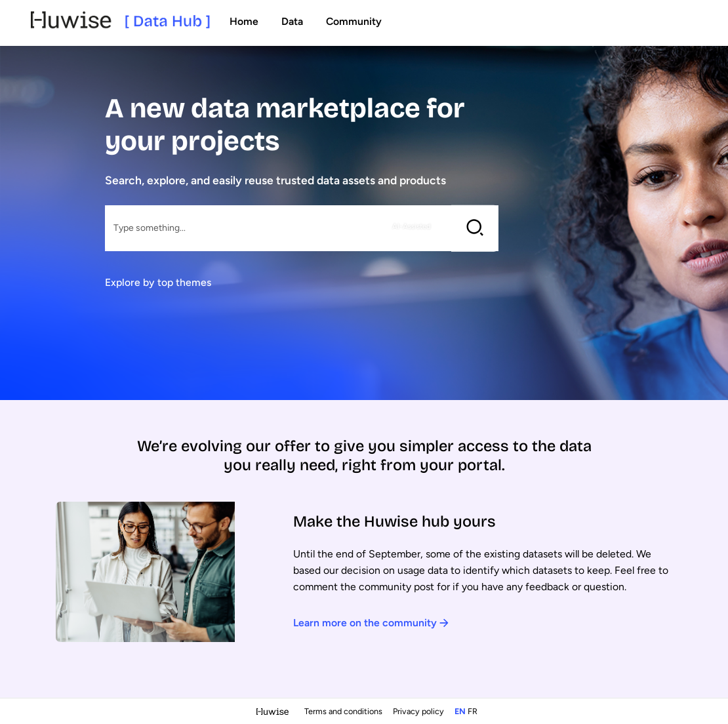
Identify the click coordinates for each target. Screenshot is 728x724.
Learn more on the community (371, 623)
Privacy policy (419, 711)
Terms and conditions (344, 711)
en (460, 711)
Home (244, 21)
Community (354, 21)
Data (292, 21)
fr (473, 711)
